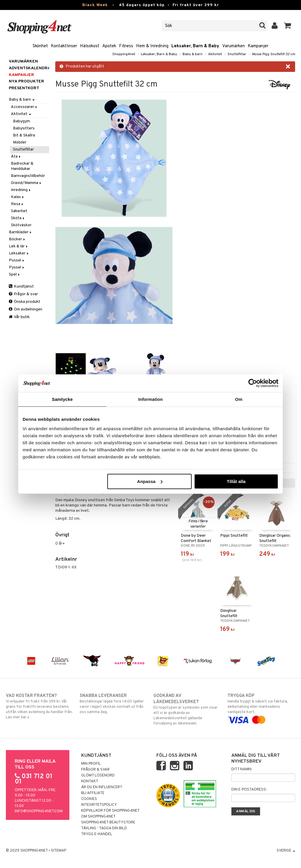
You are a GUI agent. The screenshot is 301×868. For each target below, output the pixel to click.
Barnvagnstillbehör (28, 176)
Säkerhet (19, 211)
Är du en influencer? (102, 787)
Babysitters (24, 128)
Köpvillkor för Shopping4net (110, 811)
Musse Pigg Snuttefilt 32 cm (274, 54)
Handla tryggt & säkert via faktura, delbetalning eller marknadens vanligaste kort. (261, 708)
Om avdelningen (26, 309)
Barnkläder (21, 232)
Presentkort (24, 88)
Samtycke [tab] (62, 399)
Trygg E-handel (97, 834)
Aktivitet (215, 54)
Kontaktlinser (64, 46)
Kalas (18, 197)
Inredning (21, 190)
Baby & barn (193, 54)
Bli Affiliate (93, 793)
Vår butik (19, 317)
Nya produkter (26, 81)
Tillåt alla (236, 481)
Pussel (17, 260)
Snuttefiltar (237, 54)
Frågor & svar (23, 294)
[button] (288, 26)
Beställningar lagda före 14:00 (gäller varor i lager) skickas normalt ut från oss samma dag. (113, 704)
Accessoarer (24, 107)
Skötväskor (21, 225)
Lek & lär (19, 246)
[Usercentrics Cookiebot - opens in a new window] (253, 383)
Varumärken (234, 46)
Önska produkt (25, 302)
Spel (15, 275)
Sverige (286, 851)
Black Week (95, 5)
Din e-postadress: (249, 790)
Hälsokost (90, 46)
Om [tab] (239, 399)
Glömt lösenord (98, 776)
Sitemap (58, 851)
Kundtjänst (21, 287)
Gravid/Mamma (26, 183)
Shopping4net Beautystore (108, 823)
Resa (17, 204)
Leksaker (19, 253)
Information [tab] (150, 399)
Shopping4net (124, 54)
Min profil (91, 764)
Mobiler (20, 142)
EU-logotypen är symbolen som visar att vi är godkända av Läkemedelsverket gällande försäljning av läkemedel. (187, 709)
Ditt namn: (242, 769)
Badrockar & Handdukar (22, 166)
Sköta (18, 218)
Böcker (17, 239)
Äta (16, 157)
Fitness (126, 46)
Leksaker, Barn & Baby (195, 46)
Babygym (21, 121)
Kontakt (90, 781)
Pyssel (17, 267)
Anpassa (150, 481)
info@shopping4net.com (39, 811)
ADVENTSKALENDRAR (29, 68)
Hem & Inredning (152, 46)
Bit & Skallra (24, 135)
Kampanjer (258, 46)
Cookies (89, 799)
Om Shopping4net (98, 817)
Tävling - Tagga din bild (104, 828)
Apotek (109, 46)
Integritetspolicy (99, 805)
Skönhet (40, 46)
